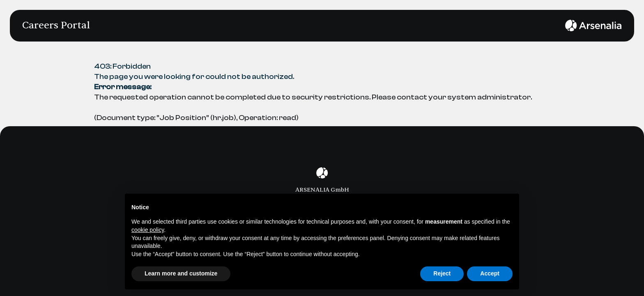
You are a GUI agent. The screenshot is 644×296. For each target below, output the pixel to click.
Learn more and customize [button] (181, 273)
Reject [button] (442, 273)
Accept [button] (490, 273)
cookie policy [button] (148, 230)
